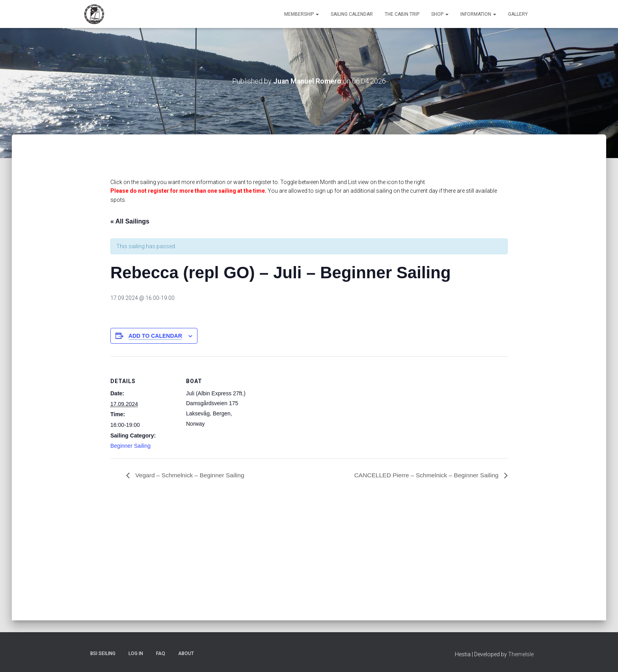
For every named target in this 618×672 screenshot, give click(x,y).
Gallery (518, 14)
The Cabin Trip (402, 14)
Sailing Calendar (352, 14)
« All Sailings (130, 221)
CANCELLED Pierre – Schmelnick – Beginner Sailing (425, 475)
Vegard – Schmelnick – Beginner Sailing (191, 475)
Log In (136, 653)
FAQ (161, 653)
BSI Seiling (103, 653)
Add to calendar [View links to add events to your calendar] (155, 335)
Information (478, 14)
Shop (440, 14)
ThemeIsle (521, 654)
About (186, 653)
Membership (302, 14)
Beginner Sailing (130, 446)
